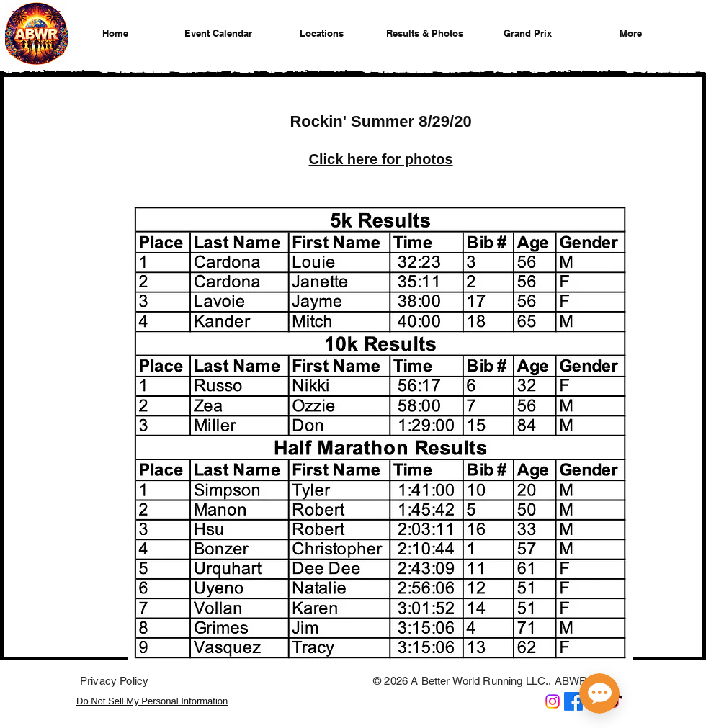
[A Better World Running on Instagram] (553, 701)
